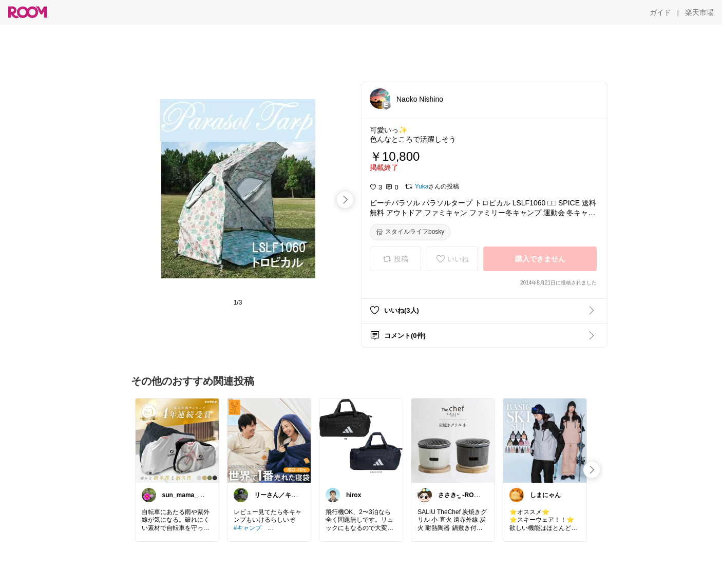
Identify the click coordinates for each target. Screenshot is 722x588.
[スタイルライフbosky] (410, 232)
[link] (177, 440)
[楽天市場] (699, 12)
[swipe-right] (345, 200)
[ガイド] (660, 12)
